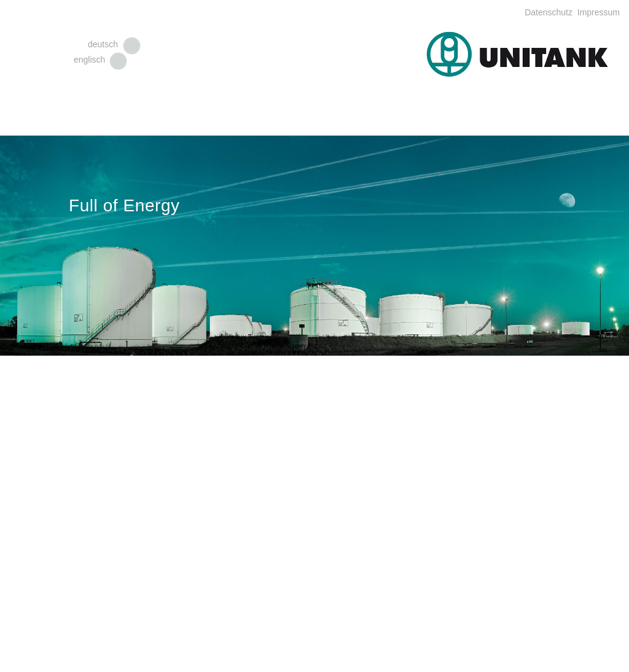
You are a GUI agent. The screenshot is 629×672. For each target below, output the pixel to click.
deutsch (103, 44)
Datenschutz (550, 12)
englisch (89, 60)
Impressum (597, 12)
